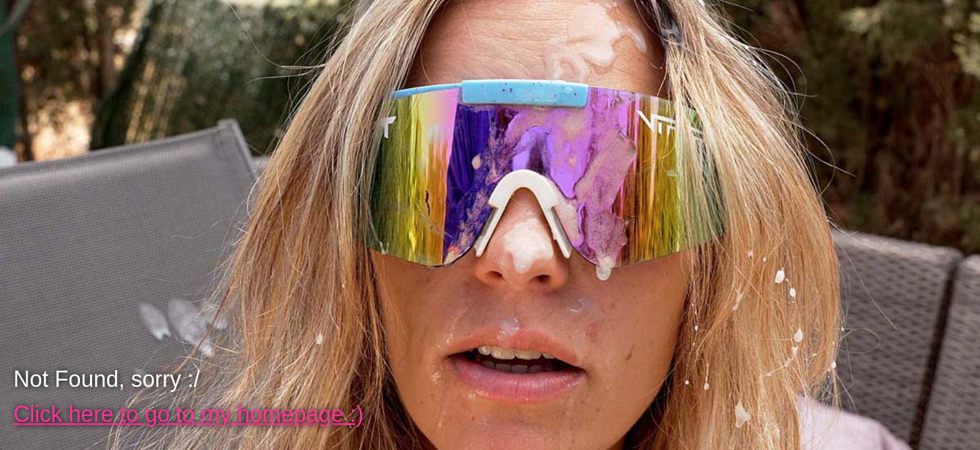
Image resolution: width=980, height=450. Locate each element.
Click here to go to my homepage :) (189, 414)
